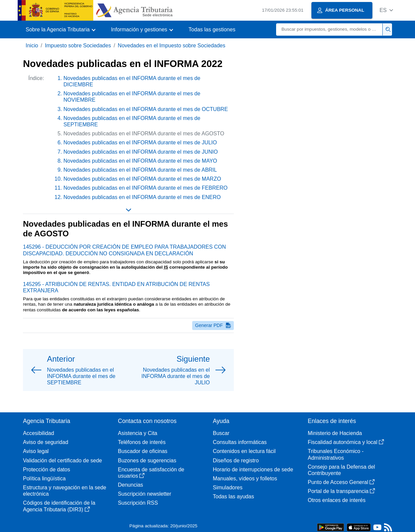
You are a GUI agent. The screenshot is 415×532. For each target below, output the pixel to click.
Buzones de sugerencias (147, 460)
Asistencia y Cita (138, 433)
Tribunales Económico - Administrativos (336, 454)
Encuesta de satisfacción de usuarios (151, 473)
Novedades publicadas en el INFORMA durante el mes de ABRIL (140, 170)
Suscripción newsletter (145, 494)
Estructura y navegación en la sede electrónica (65, 491)
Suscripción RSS (138, 503)
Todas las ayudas (233, 496)
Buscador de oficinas (143, 451)
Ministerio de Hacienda (335, 433)
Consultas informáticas (240, 442)
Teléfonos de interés (142, 442)
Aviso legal (36, 451)
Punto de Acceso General (341, 482)
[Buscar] (329, 29)
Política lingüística (44, 478)
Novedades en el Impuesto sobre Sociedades (172, 45)
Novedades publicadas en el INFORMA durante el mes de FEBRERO (146, 188)
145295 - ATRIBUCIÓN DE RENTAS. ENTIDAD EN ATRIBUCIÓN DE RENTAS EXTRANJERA (116, 287)
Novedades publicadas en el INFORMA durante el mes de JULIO (140, 142)
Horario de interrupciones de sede (253, 469)
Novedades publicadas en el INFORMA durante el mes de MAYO (140, 161)
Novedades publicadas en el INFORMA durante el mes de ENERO (142, 197)
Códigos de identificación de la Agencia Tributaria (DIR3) (59, 506)
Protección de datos (46, 469)
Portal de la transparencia (341, 491)
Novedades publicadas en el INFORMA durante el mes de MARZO (142, 179)
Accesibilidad (38, 433)
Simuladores (228, 487)
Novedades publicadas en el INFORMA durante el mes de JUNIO (141, 152)
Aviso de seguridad (46, 442)
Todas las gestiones (212, 29)
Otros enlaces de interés (337, 500)
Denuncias (131, 485)
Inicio (32, 45)
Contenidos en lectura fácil (244, 451)
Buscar (221, 433)
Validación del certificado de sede (62, 460)
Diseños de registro (236, 460)
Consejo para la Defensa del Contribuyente (341, 470)
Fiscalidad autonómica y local (346, 442)
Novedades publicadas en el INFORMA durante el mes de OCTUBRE (146, 109)
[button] (386, 10)
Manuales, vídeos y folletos (245, 478)
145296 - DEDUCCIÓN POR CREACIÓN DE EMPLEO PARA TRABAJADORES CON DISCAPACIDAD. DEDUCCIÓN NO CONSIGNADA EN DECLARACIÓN (124, 250)
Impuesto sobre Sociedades (78, 45)
